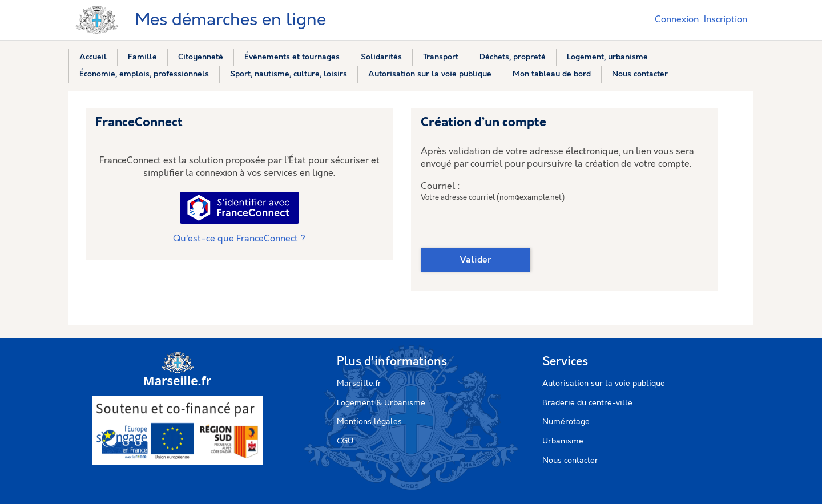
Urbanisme (563, 441)
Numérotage (566, 422)
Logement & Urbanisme (381, 403)
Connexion (677, 20)
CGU (345, 441)
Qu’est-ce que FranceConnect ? (239, 239)
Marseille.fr (359, 384)
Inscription (726, 20)
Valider (476, 260)
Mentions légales (369, 422)
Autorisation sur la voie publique (604, 384)
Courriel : (440, 186)
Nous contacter (570, 461)
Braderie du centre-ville (587, 403)
